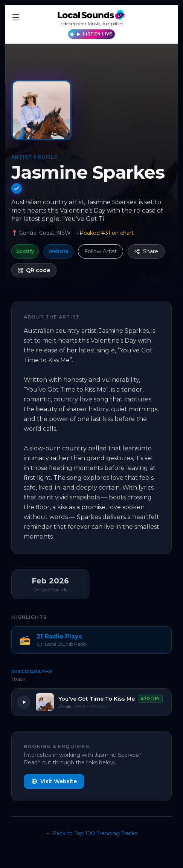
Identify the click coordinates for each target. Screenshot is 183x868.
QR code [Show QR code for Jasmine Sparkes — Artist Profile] (34, 270)
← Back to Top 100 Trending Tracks (91, 833)
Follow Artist (101, 251)
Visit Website (54, 781)
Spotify (25, 251)
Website (58, 251)
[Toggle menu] (16, 17)
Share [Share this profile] (146, 251)
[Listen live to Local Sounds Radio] (91, 34)
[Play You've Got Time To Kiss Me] (24, 702)
